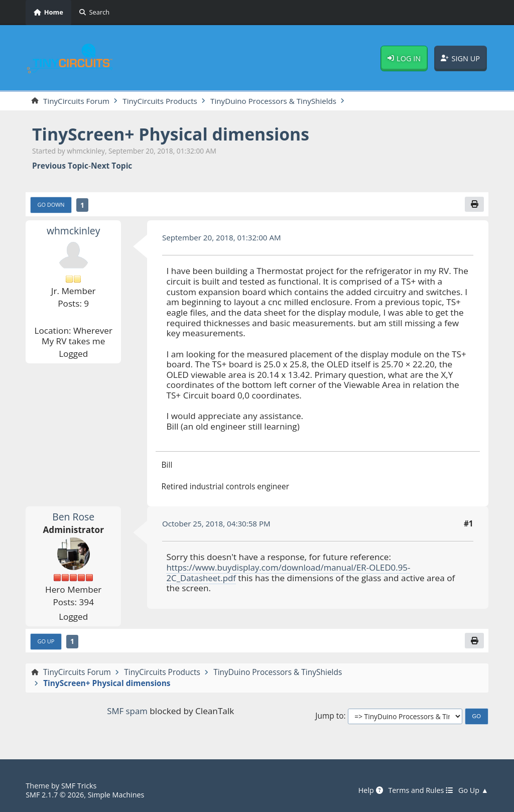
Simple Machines (118, 794)
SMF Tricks (79, 785)
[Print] (474, 205)
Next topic (111, 166)
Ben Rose (73, 517)
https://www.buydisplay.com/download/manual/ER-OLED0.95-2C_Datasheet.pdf (291, 573)
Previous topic (60, 166)
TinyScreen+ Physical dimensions (173, 134)
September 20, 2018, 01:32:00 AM (223, 238)
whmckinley (74, 231)
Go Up (46, 642)
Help (367, 790)
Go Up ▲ (473, 790)
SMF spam (127, 711)
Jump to (329, 717)
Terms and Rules (419, 790)
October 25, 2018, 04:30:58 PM (217, 524)
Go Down (51, 205)
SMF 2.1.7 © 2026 (55, 794)
